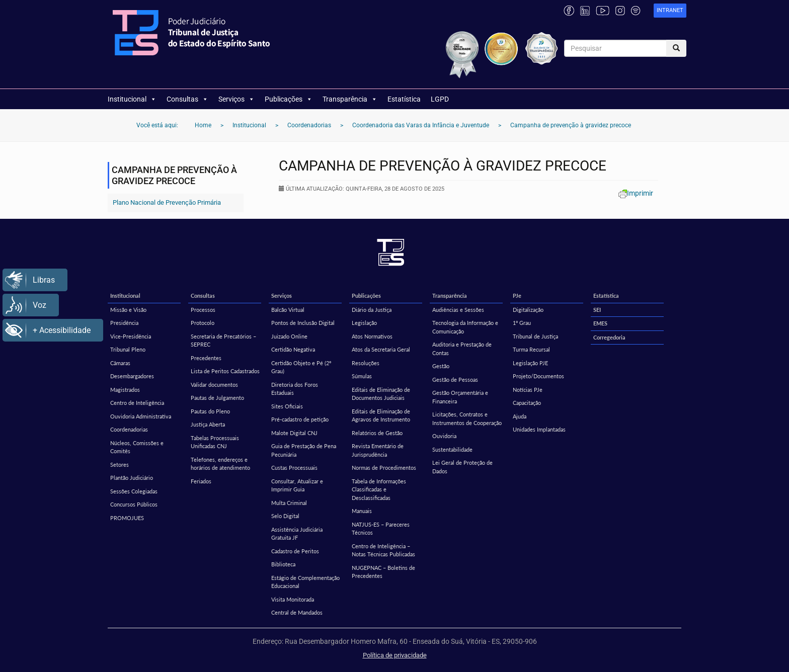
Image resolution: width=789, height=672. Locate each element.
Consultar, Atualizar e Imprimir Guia (297, 485)
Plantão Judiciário (132, 478)
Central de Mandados (297, 612)
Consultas (187, 99)
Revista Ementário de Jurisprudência (378, 450)
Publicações (289, 99)
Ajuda (520, 416)
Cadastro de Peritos (295, 551)
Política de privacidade (395, 655)
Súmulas (362, 376)
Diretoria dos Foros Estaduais (295, 389)
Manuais (362, 511)
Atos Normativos (372, 336)
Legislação (364, 323)
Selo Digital (285, 516)
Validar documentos (214, 385)
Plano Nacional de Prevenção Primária (167, 202)
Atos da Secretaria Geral (381, 349)
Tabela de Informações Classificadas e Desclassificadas (379, 489)
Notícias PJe (528, 390)
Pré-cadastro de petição (300, 419)
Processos (203, 310)
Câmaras (120, 363)
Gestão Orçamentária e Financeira (460, 397)
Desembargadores (132, 376)
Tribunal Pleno (128, 349)
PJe (517, 296)
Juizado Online (289, 336)
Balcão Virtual (288, 310)
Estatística (404, 99)
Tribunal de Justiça (535, 336)
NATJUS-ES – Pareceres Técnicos (381, 529)
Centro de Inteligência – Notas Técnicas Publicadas (383, 550)
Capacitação (527, 403)
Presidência (124, 323)
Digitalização (528, 310)
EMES (600, 323)
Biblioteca (283, 564)
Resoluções (366, 363)
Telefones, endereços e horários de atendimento (220, 464)
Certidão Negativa (293, 349)
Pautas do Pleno (210, 411)
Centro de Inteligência (137, 403)
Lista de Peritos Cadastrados (225, 371)
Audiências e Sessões (458, 310)
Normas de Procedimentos (384, 468)
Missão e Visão (128, 310)
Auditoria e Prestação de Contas (462, 349)
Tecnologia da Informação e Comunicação (465, 327)
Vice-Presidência (131, 336)
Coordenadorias (129, 429)
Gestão (441, 366)
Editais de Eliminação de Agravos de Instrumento (381, 415)
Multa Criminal (289, 503)
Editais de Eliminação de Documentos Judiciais (381, 394)
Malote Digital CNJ (294, 433)
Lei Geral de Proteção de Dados (462, 467)
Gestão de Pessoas (455, 380)
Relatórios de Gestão (377, 433)
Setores (120, 465)
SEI (597, 310)
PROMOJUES (127, 518)
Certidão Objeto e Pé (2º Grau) (301, 367)
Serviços (236, 99)
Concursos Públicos (134, 504)
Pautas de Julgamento (217, 398)
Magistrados (125, 390)
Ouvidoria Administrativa (141, 416)
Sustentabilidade (452, 449)
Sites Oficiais (287, 406)
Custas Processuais (294, 468)
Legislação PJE (530, 363)
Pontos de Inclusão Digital (303, 323)
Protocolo (203, 323)
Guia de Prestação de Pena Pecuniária (304, 450)
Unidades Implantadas (539, 429)
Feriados (201, 481)
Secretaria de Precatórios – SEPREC (223, 341)
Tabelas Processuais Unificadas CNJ (215, 442)
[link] (670, 11)
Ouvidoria (444, 436)
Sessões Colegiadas (134, 491)
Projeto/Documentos (538, 376)
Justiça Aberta (208, 424)
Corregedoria (609, 337)
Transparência (350, 99)
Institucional (132, 99)
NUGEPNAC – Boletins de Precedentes (383, 572)
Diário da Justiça (372, 310)
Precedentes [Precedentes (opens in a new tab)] (206, 358)
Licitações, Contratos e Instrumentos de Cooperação (467, 418)
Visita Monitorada (293, 599)
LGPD (440, 99)
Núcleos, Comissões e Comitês (137, 447)
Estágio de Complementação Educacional (305, 582)
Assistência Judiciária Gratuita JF (297, 534)
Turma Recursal (531, 349)
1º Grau (522, 323)
